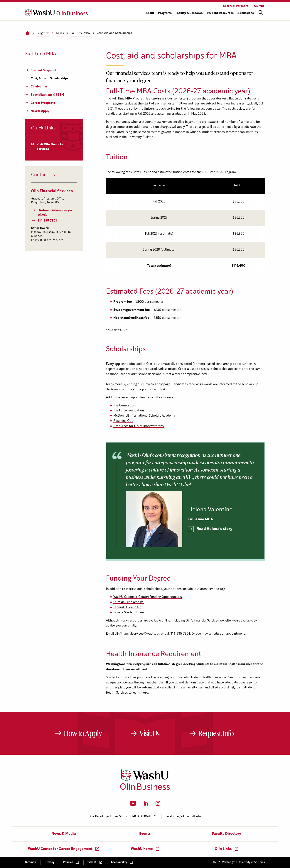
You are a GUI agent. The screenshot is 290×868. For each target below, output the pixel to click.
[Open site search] (261, 12)
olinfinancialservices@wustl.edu (137, 634)
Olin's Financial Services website (208, 621)
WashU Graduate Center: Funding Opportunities (148, 597)
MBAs (60, 33)
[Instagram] (158, 805)
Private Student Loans (129, 613)
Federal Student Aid (127, 607)
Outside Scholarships (128, 602)
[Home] (27, 33)
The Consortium (125, 406)
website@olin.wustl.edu (184, 817)
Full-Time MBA (80, 33)
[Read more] (210, 529)
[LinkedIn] (146, 805)
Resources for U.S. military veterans (139, 426)
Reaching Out (123, 421)
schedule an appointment (227, 634)
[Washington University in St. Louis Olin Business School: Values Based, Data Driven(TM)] (145, 789)
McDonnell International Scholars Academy (144, 416)
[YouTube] (133, 805)
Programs (43, 33)
